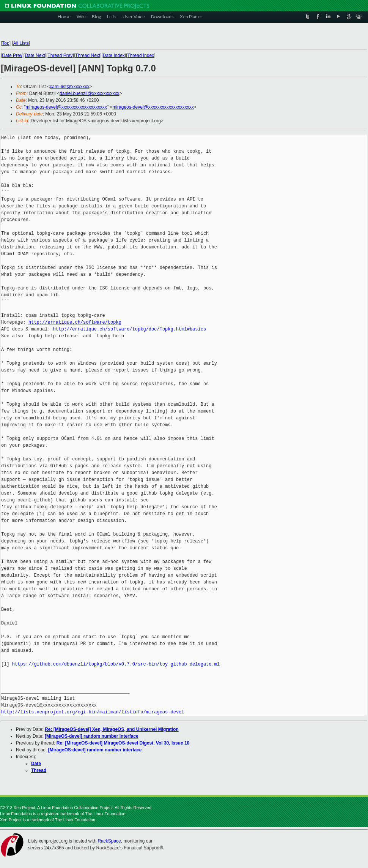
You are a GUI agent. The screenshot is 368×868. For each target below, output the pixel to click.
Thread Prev (60, 55)
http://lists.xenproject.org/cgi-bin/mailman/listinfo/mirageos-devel (93, 712)
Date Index (114, 55)
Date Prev (12, 55)
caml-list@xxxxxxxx (69, 87)
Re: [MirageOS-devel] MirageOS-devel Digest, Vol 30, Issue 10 (123, 743)
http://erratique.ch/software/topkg (75, 322)
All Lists (21, 43)
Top (6, 43)
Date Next (35, 55)
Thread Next (88, 55)
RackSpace (109, 841)
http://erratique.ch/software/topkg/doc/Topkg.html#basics (130, 329)
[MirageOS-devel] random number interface (92, 736)
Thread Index (141, 55)
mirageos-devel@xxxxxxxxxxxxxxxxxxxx (66, 107)
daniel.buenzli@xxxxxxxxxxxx (90, 93)
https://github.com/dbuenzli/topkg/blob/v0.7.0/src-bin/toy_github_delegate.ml (116, 664)
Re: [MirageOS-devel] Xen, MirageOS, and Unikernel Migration (112, 729)
